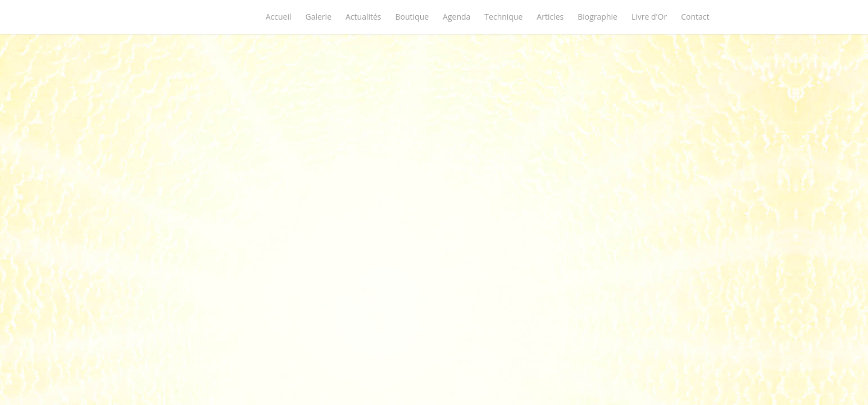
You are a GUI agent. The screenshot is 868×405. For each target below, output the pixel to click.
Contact (695, 17)
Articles (550, 17)
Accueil (279, 17)
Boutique (412, 17)
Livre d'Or (649, 17)
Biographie (597, 17)
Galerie (319, 17)
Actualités (363, 17)
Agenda (456, 17)
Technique (503, 17)
